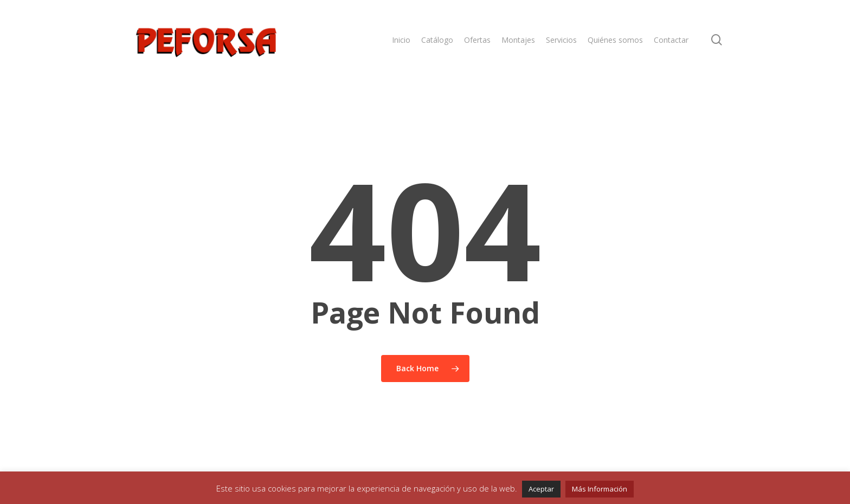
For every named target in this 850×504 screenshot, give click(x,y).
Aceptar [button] (541, 489)
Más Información (600, 489)
